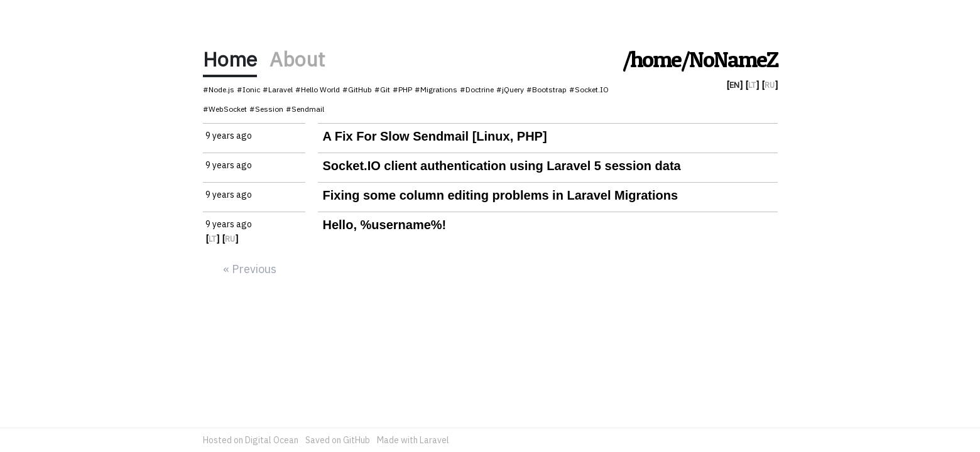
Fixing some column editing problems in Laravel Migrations (501, 195)
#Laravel (278, 89)
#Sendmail (305, 109)
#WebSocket (225, 109)
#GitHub (357, 89)
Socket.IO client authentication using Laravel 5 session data (502, 166)
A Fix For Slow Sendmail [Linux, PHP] (435, 136)
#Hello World (318, 89)
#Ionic (248, 89)
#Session (266, 109)
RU (770, 85)
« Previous (250, 269)
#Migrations (436, 89)
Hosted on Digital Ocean (251, 440)
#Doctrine (477, 89)
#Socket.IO (589, 89)
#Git (382, 89)
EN (734, 85)
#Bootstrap (547, 89)
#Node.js (219, 89)
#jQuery (510, 89)
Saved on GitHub (338, 440)
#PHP (402, 89)
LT (752, 85)
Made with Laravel (413, 440)
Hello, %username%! (385, 225)
